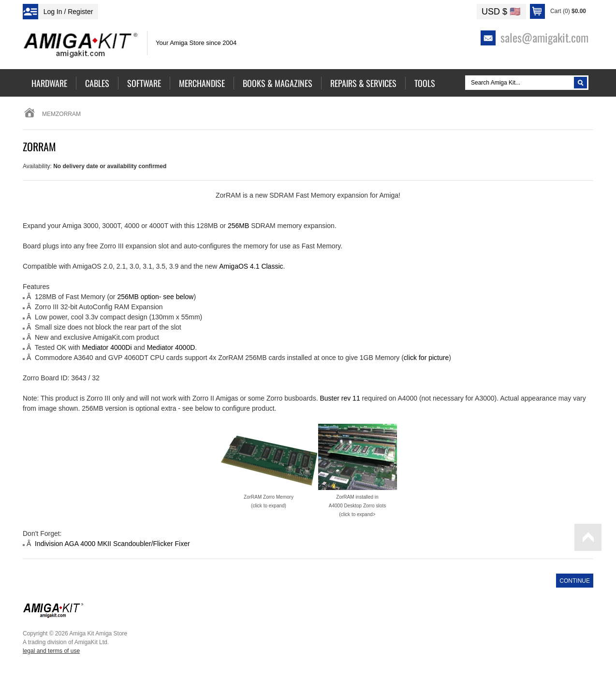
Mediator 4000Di (107, 347)
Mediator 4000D (171, 347)
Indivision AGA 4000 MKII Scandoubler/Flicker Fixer (112, 544)
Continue (575, 581)
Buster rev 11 (340, 398)
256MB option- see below (155, 297)
